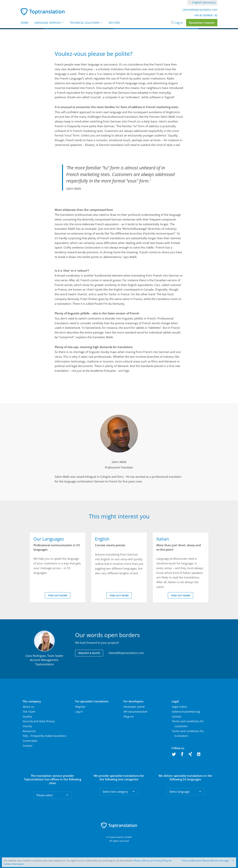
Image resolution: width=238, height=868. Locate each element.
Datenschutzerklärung (186, 712)
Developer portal (134, 707)
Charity (27, 726)
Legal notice (179, 707)
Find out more (58, 595)
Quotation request (202, 23)
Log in (179, 23)
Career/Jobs (30, 741)
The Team (29, 712)
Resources (29, 731)
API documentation (136, 712)
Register (80, 707)
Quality (27, 716)
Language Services (49, 23)
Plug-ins (129, 716)
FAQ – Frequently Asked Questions (44, 736)
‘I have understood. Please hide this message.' (206, 861)
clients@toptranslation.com (200, 10)
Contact (28, 746)
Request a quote (89, 653)
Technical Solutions (86, 23)
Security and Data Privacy (39, 721)
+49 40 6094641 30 (206, 15)
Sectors (114, 23)
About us (28, 707)
